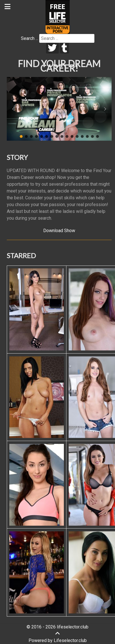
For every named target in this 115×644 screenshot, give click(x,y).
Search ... (30, 38)
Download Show (59, 231)
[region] (59, 109)
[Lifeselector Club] (58, 17)
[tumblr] (65, 48)
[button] (13, 109)
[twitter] (52, 48)
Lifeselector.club (70, 640)
